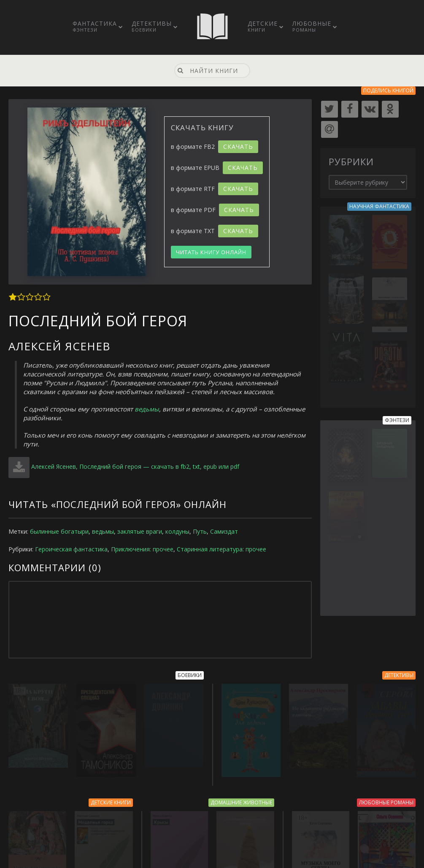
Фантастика (95, 26)
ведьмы (147, 409)
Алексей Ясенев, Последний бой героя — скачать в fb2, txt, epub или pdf (135, 466)
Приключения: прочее (142, 549)
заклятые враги (140, 531)
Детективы (152, 26)
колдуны (177, 531)
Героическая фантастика (71, 549)
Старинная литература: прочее (221, 549)
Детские (263, 26)
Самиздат (224, 531)
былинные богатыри (59, 531)
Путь (200, 531)
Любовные (312, 26)
